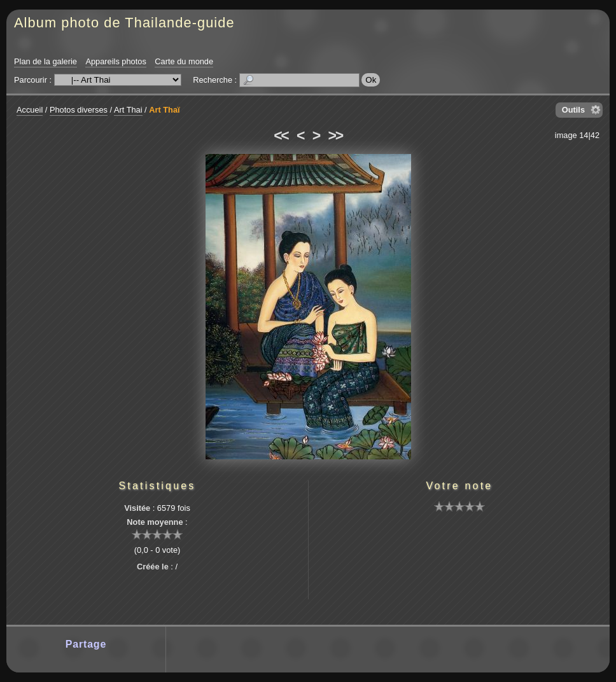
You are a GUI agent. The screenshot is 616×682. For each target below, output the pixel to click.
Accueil (30, 110)
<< (281, 136)
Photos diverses (79, 110)
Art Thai (128, 110)
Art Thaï (164, 110)
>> (335, 136)
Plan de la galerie (45, 61)
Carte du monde (184, 61)
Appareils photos (115, 61)
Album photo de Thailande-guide (124, 23)
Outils (573, 110)
